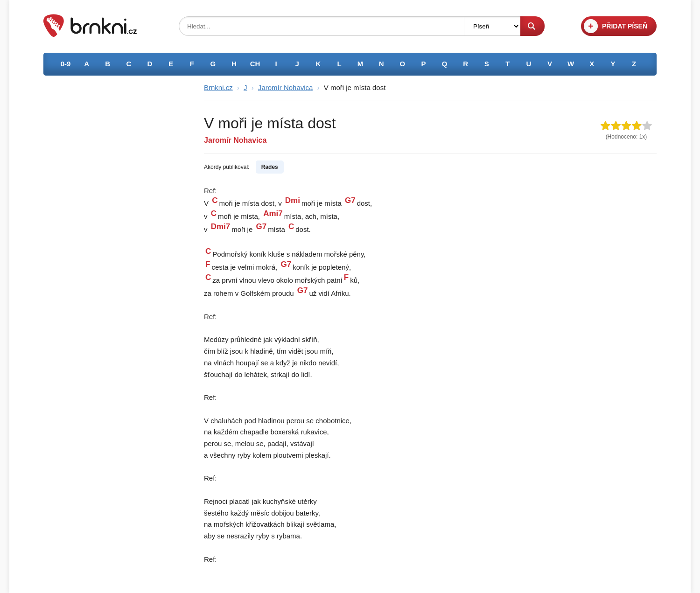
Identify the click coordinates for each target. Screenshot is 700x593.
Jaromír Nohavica (286, 87)
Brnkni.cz (218, 87)
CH (255, 64)
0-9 (66, 64)
